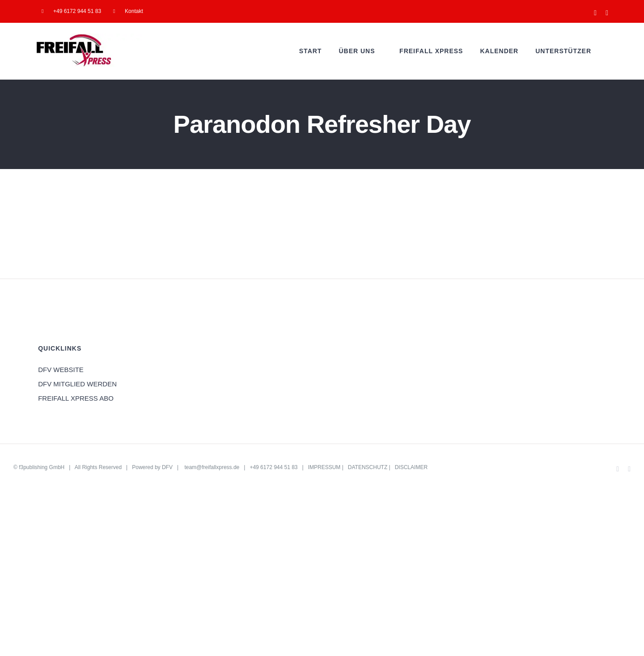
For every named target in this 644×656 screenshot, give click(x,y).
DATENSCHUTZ (368, 467)
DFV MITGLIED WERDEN (77, 384)
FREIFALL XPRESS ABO (76, 398)
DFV (167, 467)
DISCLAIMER (411, 467)
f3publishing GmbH (42, 467)
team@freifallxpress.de (212, 467)
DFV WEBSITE (61, 370)
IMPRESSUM (324, 467)
